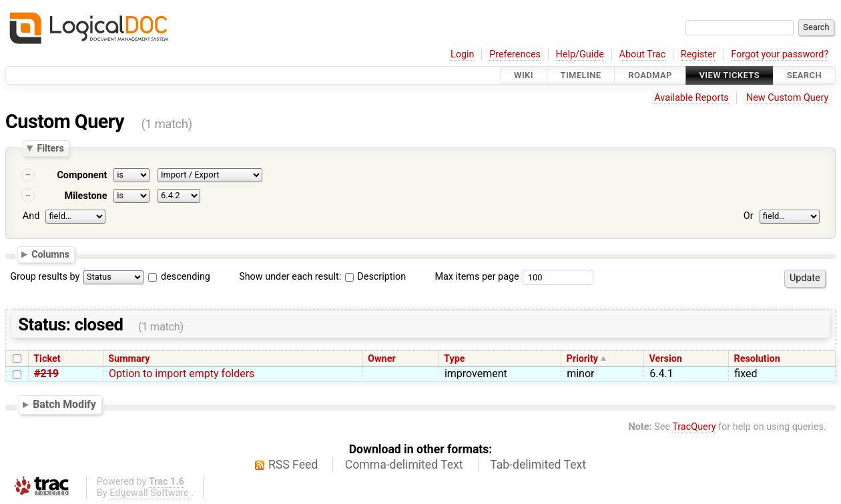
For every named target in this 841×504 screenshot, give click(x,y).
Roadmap (650, 75)
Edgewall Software (149, 493)
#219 (46, 373)
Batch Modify (64, 404)
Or (749, 216)
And (31, 216)
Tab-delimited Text (538, 465)
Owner (382, 359)
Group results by (45, 277)
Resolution (757, 359)
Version (665, 359)
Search (804, 75)
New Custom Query (787, 98)
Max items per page (477, 277)
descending (186, 277)
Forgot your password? (780, 54)
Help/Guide (580, 54)
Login (463, 54)
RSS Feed (293, 465)
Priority (582, 359)
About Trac (643, 54)
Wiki (524, 75)
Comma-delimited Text (404, 465)
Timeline (581, 75)
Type (454, 359)
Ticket (47, 359)
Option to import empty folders (182, 373)
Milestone (85, 196)
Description (375, 277)
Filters (50, 148)
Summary (129, 359)
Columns (50, 254)
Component (82, 175)
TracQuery (694, 427)
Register (698, 54)
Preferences (515, 54)
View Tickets (730, 75)
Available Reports (691, 98)
